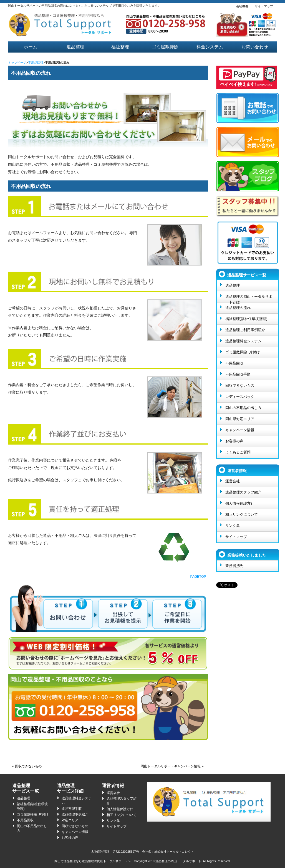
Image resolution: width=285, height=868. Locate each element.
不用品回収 (36, 63)
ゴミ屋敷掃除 (165, 47)
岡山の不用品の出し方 (243, 408)
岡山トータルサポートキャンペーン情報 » (172, 766)
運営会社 (233, 481)
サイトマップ (264, 6)
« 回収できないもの (27, 766)
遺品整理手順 (72, 809)
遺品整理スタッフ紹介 (243, 492)
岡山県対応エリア (240, 419)
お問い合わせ (255, 47)
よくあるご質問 (238, 452)
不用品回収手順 (238, 374)
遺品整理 (75, 47)
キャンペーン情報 (240, 430)
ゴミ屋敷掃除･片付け (243, 352)
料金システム (210, 47)
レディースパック (240, 397)
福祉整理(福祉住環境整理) (246, 319)
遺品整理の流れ (238, 308)
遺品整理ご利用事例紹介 (245, 330)
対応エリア (70, 820)
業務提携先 (234, 566)
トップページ (17, 63)
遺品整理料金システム (243, 341)
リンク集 (233, 526)
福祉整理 (120, 47)
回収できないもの (240, 385)
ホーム (31, 47)
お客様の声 (234, 441)
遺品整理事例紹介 (75, 814)
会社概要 (242, 6)
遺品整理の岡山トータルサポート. (179, 861)
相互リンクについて (242, 514)
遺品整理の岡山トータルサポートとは (249, 298)
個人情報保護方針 (240, 503)
